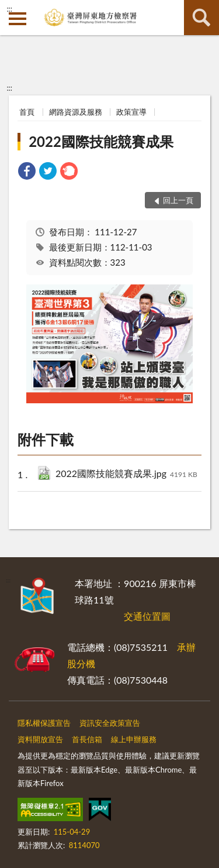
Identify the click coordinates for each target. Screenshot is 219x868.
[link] (27, 172)
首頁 (27, 112)
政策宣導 (131, 112)
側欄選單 (18, 19)
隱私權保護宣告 (44, 723)
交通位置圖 (147, 616)
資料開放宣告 (40, 739)
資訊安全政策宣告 (110, 723)
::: (9, 9)
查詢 (201, 18)
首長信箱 (87, 739)
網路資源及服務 (76, 112)
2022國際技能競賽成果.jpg (126, 474)
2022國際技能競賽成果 (101, 141)
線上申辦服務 (134, 739)
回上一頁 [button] (178, 200)
